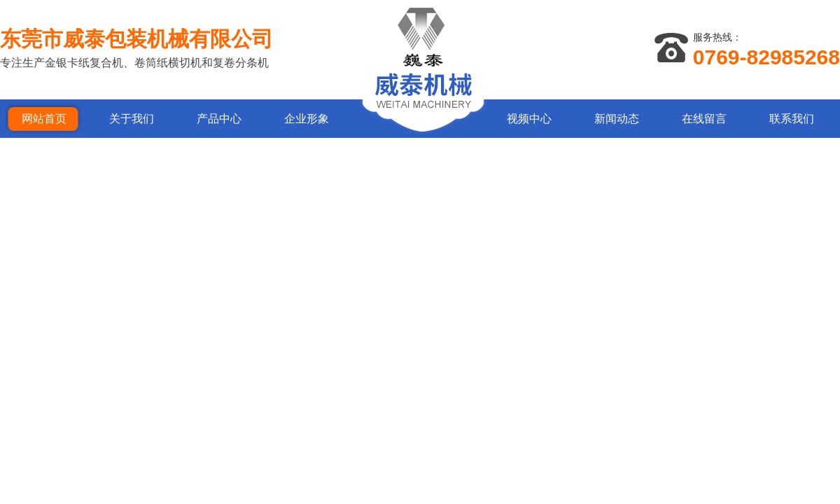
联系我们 (792, 119)
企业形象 (307, 119)
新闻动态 (617, 119)
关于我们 (132, 119)
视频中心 (529, 119)
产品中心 (219, 119)
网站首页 (44, 119)
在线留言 (704, 119)
